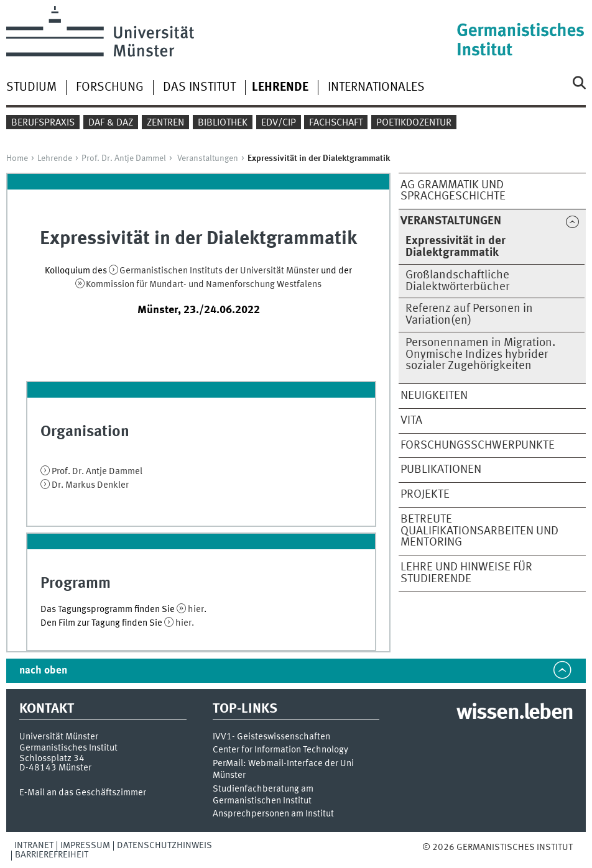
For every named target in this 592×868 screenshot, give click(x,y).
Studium (31, 88)
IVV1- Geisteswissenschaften (271, 737)
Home (17, 158)
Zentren (165, 123)
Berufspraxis (43, 123)
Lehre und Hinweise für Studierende (466, 573)
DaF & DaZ (111, 123)
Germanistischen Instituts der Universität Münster (220, 271)
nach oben (43, 671)
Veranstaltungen (208, 158)
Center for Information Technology (280, 750)
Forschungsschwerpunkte (478, 445)
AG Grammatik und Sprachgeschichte (453, 191)
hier (196, 610)
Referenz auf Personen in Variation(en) (469, 315)
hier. (185, 623)
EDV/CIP (279, 123)
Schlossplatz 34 (52, 759)
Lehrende (55, 158)
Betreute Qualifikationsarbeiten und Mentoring (479, 531)
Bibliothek (223, 123)
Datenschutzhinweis (164, 846)
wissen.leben (515, 713)
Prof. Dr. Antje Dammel (124, 158)
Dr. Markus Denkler (90, 485)
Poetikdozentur (414, 123)
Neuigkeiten (434, 396)
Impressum (85, 846)
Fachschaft (336, 123)
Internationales (376, 88)
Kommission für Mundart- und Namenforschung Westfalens (204, 285)
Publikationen (441, 470)
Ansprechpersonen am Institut (273, 814)
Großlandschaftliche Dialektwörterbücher (457, 281)
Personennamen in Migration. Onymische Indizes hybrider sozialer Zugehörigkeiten (480, 355)
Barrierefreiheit (52, 855)
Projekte (425, 495)
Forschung (110, 88)
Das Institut (199, 88)
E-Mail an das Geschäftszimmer (83, 793)
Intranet (34, 846)
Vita (411, 421)
